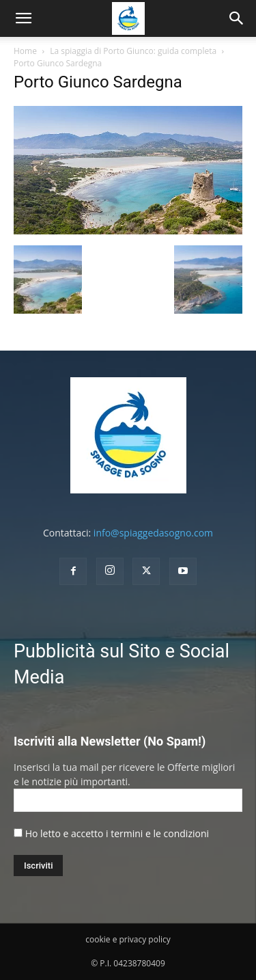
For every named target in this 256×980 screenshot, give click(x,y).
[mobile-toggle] (23, 18)
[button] (237, 18)
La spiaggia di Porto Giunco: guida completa (133, 51)
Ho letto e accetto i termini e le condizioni (117, 833)
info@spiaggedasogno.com (153, 533)
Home (25, 51)
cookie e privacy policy (128, 939)
